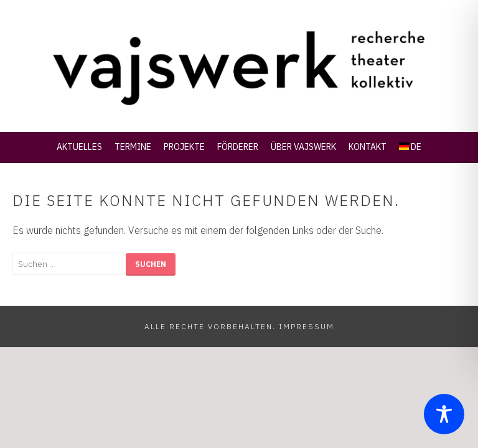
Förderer (238, 147)
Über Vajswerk (303, 147)
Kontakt (368, 147)
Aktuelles (79, 147)
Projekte (184, 147)
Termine (133, 147)
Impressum (307, 326)
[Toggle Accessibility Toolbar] (444, 414)
